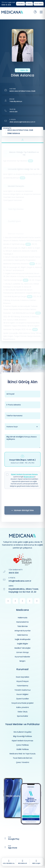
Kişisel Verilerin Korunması (22, 741)
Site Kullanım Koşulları (22, 732)
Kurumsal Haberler (22, 657)
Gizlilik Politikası (23, 749)
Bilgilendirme (29, 477)
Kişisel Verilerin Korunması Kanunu (24, 474)
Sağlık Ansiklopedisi (23, 639)
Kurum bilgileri (22, 694)
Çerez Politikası (22, 745)
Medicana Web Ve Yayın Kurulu (23, 754)
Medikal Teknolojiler (23, 648)
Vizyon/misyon (22, 681)
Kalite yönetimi (23, 707)
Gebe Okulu (23, 712)
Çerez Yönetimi (23, 762)
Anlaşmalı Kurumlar (23, 631)
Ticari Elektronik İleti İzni (22, 758)
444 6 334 (6, 5)
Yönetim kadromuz (23, 690)
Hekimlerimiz (23, 635)
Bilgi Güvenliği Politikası (23, 736)
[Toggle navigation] (41, 12)
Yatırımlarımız (22, 686)
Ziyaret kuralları (22, 699)
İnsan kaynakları (23, 677)
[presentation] (22, 498)
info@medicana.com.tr (20, 581)
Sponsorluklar (23, 716)
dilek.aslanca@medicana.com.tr (22, 122)
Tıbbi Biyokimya (16, 101)
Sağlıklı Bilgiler (23, 644)
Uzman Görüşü (22, 652)
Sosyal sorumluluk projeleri (22, 703)
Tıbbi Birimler (23, 626)
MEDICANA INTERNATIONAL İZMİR (22, 91)
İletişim (22, 661)
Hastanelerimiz (22, 622)
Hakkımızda (23, 618)
